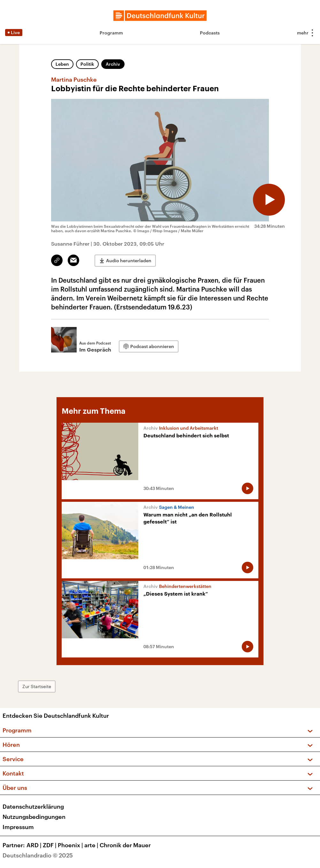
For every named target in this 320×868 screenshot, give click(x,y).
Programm (111, 33)
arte (92, 845)
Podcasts (210, 33)
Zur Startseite (37, 686)
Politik (87, 64)
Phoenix (71, 845)
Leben (62, 64)
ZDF (50, 845)
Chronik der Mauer (125, 845)
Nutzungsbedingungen (34, 817)
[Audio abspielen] (269, 200)
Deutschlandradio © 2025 (38, 855)
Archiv (113, 64)
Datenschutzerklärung (33, 806)
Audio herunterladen (129, 260)
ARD (35, 845)
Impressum (18, 827)
